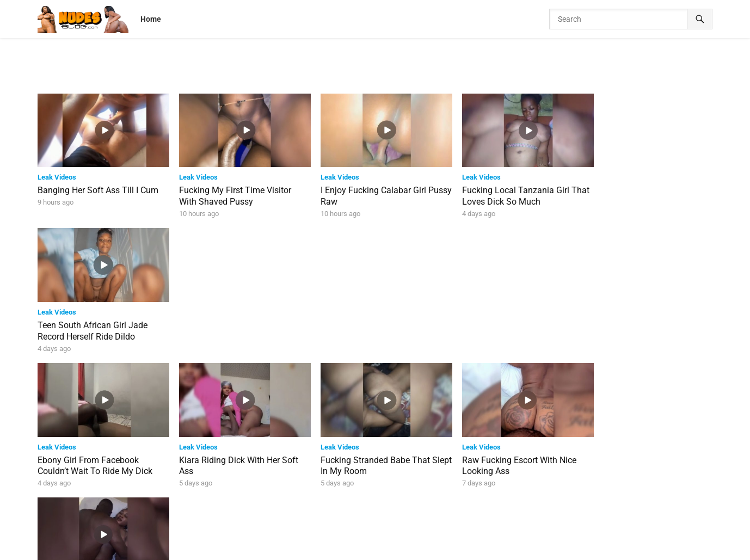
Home (151, 19)
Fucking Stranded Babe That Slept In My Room (366, 325)
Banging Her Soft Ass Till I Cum (98, 188)
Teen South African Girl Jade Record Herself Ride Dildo (641, 194)
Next (419, 507)
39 (390, 507)
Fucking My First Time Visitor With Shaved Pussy (231, 194)
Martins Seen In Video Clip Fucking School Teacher (499, 458)
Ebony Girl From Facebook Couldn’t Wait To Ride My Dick (95, 325)
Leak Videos (57, 175)
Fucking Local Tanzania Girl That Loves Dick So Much (502, 194)
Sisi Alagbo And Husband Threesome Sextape (635, 325)
